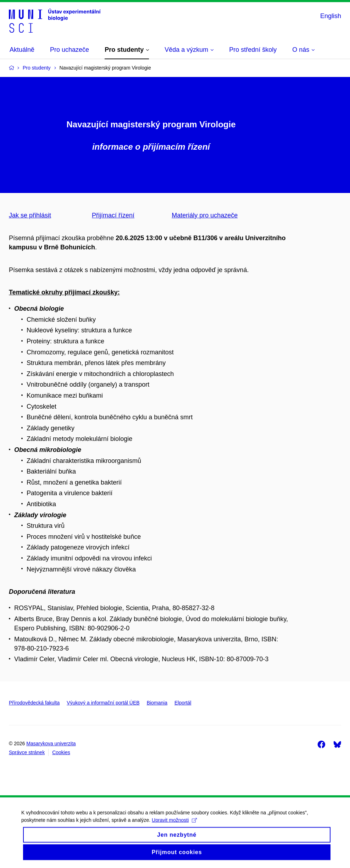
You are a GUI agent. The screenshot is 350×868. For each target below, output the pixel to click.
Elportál (183, 703)
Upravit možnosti (174, 826)
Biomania (157, 703)
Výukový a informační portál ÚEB (103, 703)
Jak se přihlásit (30, 215)
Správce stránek (27, 752)
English (331, 16)
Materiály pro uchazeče (205, 215)
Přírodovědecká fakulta (34, 703)
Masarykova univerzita (51, 743)
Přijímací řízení (113, 215)
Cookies (61, 752)
